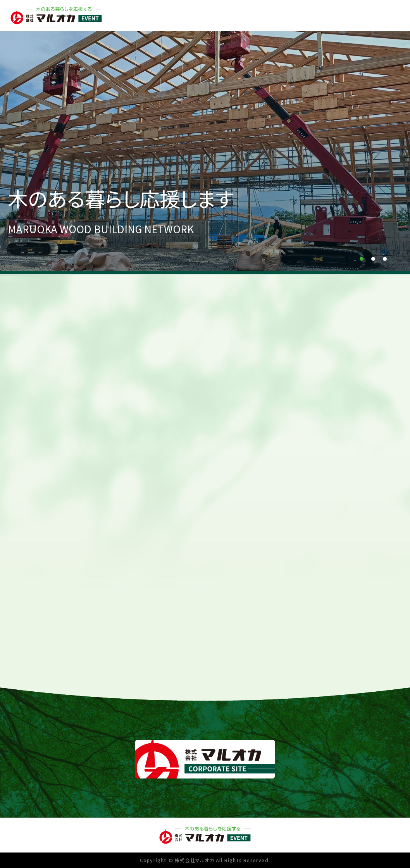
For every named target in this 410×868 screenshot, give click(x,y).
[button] (362, 259)
